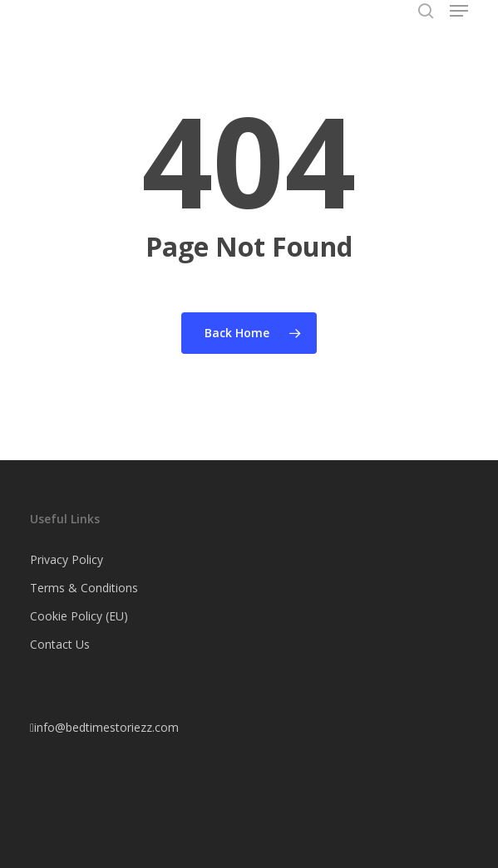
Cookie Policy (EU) (79, 616)
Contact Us (60, 644)
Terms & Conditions (84, 588)
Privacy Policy (67, 559)
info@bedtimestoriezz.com (104, 727)
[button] (459, 11)
